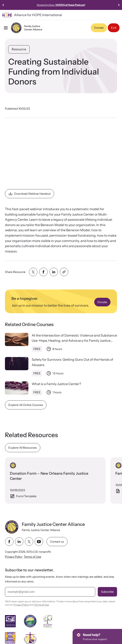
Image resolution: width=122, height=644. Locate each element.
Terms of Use (32, 557)
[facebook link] (9, 542)
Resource (19, 49)
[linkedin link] (19, 542)
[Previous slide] (3, 5)
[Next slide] (119, 5)
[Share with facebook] (43, 272)
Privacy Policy (14, 557)
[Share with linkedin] (54, 272)
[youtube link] (39, 542)
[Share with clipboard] (64, 272)
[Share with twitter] (33, 272)
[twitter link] (29, 542)
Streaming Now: (75, 5)
